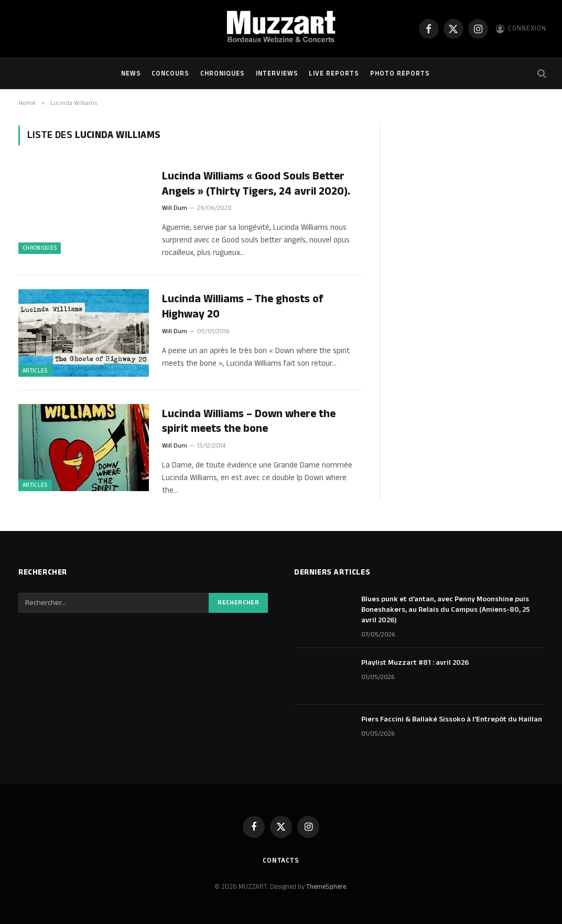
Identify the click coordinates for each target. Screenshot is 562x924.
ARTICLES (35, 371)
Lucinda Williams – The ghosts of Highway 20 (243, 307)
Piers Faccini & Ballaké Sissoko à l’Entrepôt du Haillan (452, 719)
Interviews (277, 73)
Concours (170, 73)
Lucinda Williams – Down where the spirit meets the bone (249, 422)
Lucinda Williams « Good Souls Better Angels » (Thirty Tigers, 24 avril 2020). (256, 184)
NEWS (131, 73)
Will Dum (175, 208)
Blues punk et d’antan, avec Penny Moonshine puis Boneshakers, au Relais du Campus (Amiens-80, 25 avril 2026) (446, 610)
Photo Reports (400, 73)
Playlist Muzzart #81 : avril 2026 (415, 663)
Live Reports (334, 73)
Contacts (281, 861)
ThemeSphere (326, 887)
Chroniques (223, 73)
